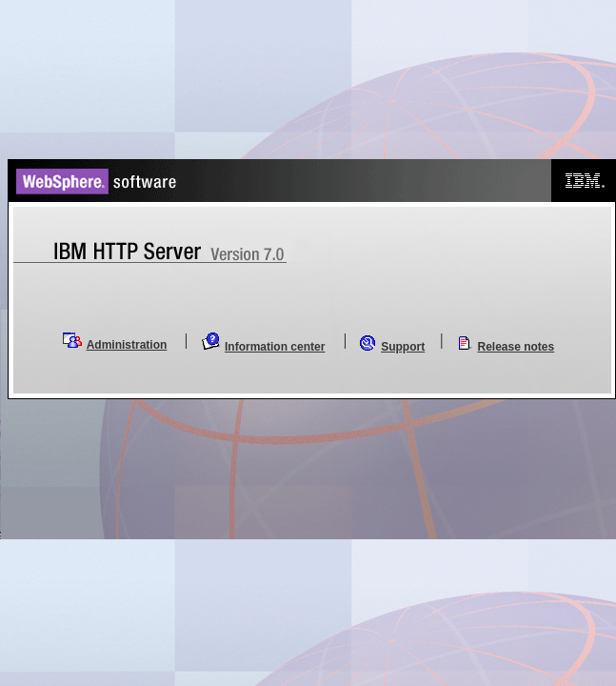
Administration (127, 345)
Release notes (517, 347)
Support (403, 347)
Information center (275, 347)
